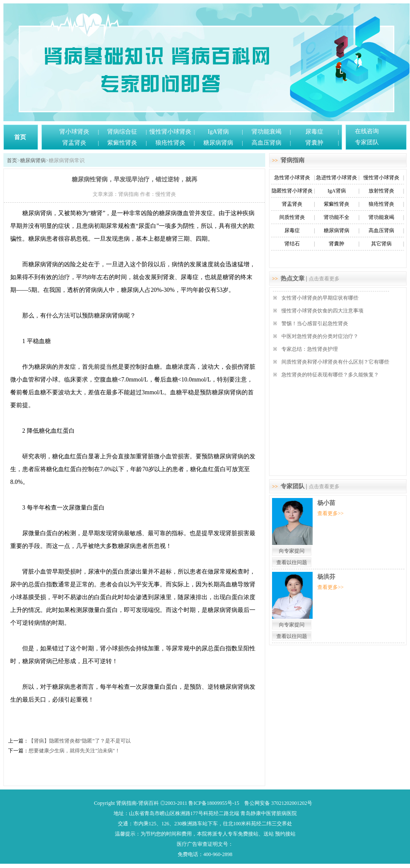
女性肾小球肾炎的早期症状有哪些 (320, 298)
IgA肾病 (218, 132)
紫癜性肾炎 (122, 143)
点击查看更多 (324, 279)
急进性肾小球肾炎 (337, 178)
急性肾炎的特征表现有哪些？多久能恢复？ (330, 375)
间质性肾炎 (292, 217)
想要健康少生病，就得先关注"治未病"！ (74, 751)
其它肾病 (381, 244)
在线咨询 (367, 131)
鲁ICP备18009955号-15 (214, 803)
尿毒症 (314, 132)
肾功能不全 (337, 217)
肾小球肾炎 (74, 132)
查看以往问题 (292, 562)
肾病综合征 (122, 132)
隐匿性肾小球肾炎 (292, 191)
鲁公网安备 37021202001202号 (278, 803)
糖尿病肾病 (218, 143)
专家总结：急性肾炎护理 (310, 349)
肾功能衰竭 (266, 132)
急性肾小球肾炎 (292, 178)
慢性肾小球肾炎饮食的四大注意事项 (322, 311)
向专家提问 (292, 551)
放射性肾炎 (381, 191)
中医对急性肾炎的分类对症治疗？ (320, 336)
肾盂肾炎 (74, 143)
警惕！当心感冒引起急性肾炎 (315, 323)
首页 (20, 137)
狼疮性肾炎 (170, 143)
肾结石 (292, 244)
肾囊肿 (314, 143)
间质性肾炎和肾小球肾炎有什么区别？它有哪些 (335, 362)
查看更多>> (331, 513)
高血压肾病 (266, 143)
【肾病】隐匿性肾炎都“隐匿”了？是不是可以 (80, 741)
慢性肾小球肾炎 (170, 132)
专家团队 (367, 142)
